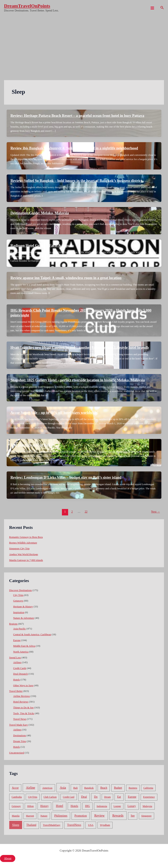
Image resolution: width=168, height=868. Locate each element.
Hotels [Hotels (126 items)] (74, 806)
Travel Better (16, 691)
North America (21, 652)
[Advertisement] (84, 46)
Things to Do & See (24, 708)
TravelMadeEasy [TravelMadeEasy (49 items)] (52, 825)
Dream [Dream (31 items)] (107, 797)
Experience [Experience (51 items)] (149, 797)
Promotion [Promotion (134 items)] (81, 816)
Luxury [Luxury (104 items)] (132, 806)
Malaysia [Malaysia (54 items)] (147, 806)
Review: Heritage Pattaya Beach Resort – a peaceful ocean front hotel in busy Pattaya (77, 116)
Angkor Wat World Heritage (24, 554)
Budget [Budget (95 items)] (118, 788)
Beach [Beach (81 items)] (104, 788)
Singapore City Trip (19, 549)
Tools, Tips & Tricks (24, 713)
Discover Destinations (21, 590)
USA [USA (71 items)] (91, 825)
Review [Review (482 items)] (99, 815)
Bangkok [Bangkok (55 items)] (89, 788)
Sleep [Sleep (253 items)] (16, 825)
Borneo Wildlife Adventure (23, 543)
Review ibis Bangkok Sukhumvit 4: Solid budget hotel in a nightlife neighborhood (74, 148)
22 (86, 512)
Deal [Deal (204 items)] (84, 797)
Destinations (20, 735)
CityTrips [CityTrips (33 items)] (33, 797)
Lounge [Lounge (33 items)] (117, 806)
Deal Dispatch (21, 674)
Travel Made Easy (19, 725)
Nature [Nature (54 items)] (44, 816)
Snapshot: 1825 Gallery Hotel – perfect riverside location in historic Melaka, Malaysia (78, 380)
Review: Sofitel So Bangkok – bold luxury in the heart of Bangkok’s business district (76, 181)
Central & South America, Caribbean (32, 634)
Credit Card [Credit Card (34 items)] (69, 797)
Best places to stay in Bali (30, 445)
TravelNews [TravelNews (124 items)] (74, 825)
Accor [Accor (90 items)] (15, 788)
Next (155, 512)
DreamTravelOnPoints (27, 6)
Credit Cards (20, 668)
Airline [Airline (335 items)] (31, 788)
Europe (17, 640)
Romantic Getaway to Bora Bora (26, 537)
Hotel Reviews (21, 702)
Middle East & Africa (24, 646)
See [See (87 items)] (133, 816)
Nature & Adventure (24, 618)
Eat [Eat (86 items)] (119, 797)
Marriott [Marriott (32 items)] (30, 816)
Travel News (20, 719)
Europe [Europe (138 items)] (132, 797)
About (8, 858)
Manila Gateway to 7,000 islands (26, 560)
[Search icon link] (162, 8)
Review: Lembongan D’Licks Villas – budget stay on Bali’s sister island (66, 477)
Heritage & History (23, 607)
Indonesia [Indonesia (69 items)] (102, 806)
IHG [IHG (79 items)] (87, 806)
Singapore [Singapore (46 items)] (146, 816)
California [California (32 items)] (148, 788)
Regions (13, 624)
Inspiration (19, 612)
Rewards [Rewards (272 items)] (118, 815)
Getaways (18, 601)
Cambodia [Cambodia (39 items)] (17, 797)
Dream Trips (20, 741)
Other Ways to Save (23, 685)
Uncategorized (17, 753)
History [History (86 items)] (45, 806)
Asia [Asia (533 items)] (63, 788)
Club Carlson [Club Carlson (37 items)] (50, 797)
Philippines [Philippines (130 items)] (61, 816)
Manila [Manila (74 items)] (16, 816)
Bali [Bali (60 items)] (76, 788)
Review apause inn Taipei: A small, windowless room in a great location (66, 278)
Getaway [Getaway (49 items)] (16, 806)
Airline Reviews (22, 696)
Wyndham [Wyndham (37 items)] (105, 825)
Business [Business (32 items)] (133, 788)
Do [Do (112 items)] (96, 797)
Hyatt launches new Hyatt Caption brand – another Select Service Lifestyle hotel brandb (80, 348)
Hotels (17, 680)
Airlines (17, 662)
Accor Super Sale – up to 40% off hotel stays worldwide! (54, 413)
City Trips (18, 595)
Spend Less (15, 658)
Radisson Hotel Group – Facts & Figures (42, 246)
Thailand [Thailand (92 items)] (31, 825)
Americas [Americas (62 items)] (47, 788)
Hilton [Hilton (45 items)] (30, 806)
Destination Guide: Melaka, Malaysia (40, 213)
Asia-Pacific (20, 629)
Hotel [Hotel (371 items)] (59, 806)
